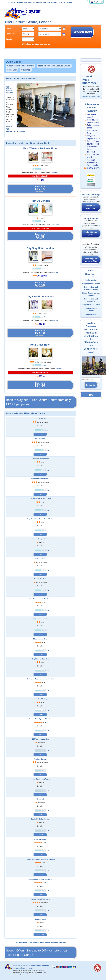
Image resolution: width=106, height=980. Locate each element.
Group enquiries (91, 218)
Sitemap (70, 2)
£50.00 (40, 734)
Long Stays (28, 2)
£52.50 (40, 815)
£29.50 (40, 534)
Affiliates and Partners (29, 966)
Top (91, 395)
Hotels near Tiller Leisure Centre (54, 66)
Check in (10, 28)
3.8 (45, 365)
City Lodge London (40, 619)
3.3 (45, 317)
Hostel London (91, 280)
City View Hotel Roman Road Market (40, 519)
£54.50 (40, 855)
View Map (26, 70)
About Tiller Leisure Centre (20, 66)
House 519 (40, 799)
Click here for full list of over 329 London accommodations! (40, 943)
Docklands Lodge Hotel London (40, 719)
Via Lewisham (40, 439)
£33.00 (40, 614)
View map (55, 172)
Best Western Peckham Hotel (40, 148)
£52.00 (40, 795)
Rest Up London (40, 201)
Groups (19, 2)
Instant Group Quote (91, 233)
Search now (82, 32)
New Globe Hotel (40, 579)
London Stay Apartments (40, 479)
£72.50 (40, 915)
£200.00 (40, 935)
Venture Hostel (40, 919)
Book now (12, 2)
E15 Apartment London (40, 739)
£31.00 (40, 594)
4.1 (45, 169)
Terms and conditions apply (91, 96)
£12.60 (40, 434)
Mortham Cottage (40, 759)
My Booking (37, 2)
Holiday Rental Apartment (40, 899)
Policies (31, 968)
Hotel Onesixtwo (40, 839)
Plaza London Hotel (40, 639)
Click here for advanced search (36, 44)
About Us (16, 966)
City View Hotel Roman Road (40, 499)
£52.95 (40, 835)
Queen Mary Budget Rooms (40, 779)
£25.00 (40, 494)
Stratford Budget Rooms (40, 539)
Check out (10, 34)
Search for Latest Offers (91, 207)
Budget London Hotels (91, 284)
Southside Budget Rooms (40, 819)
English (95, 2)
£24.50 (40, 474)
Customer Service (50, 2)
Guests (9, 39)
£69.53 (40, 895)
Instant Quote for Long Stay (91, 260)
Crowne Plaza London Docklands (40, 879)
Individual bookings (91, 195)
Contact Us (62, 2)
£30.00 (40, 574)
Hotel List (12, 70)
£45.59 (40, 695)
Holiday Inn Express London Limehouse (40, 859)
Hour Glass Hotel (40, 345)
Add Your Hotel (44, 966)
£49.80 (40, 715)
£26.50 (40, 514)
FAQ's (24, 968)
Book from (40, 189)
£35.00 (40, 675)
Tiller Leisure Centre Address (10, 90)
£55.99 (40, 875)
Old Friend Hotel (40, 559)
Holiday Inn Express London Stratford (40, 679)
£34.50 (40, 634)
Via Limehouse (40, 419)
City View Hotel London (40, 296)
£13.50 (40, 454)
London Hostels (91, 314)
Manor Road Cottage (40, 699)
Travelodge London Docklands (40, 599)
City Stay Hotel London (40, 248)
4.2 (45, 269)
